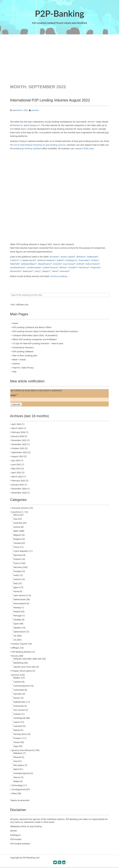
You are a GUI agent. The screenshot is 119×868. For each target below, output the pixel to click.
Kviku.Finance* (93, 264)
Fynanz (17, 698)
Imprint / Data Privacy (23, 368)
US (15, 640)
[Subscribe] (16, 404)
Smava (17, 742)
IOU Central (19, 710)
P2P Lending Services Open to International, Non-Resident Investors (45, 331)
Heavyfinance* (45, 264)
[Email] (60, 400)
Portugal (18, 616)
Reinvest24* (16, 271)
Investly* (58, 264)
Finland (17, 559)
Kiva (15, 761)
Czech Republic (21, 551)
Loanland (18, 726)
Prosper (17, 738)
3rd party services (20, 508)
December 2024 (19, 489)
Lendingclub (19, 718)
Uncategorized (18, 789)
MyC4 (16, 769)
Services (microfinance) (23, 750)
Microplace (19, 765)
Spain (16, 624)
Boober (17, 678)
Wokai (16, 781)
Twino (54, 271)
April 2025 (16, 472)
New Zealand (20, 603)
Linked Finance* (51, 267)
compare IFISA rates (84, 148)
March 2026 (17, 428)
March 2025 (17, 477)
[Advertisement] (60, 59)
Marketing (18, 663)
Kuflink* (80, 264)
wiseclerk (35, 110)
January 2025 (18, 485)
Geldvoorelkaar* (29, 264)
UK (15, 636)
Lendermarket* (34, 267)
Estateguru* (34, 125)
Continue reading (60, 276)
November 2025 (19, 444)
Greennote (19, 706)
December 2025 (19, 440)
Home (15, 323)
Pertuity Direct (20, 734)
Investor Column (19, 644)
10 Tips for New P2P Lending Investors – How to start (38, 343)
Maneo (17, 730)
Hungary (18, 571)
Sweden (17, 628)
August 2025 (17, 456)
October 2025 (18, 448)
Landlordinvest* (18, 267)
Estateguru (16, 835)
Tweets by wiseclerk (20, 800)
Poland (17, 611)
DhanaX (17, 757)
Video (14, 793)
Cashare (17, 682)
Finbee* (95, 260)
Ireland (17, 579)
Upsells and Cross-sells (25, 667)
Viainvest (64, 271)
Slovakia (17, 620)
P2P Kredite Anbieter (20, 844)
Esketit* (61, 260)
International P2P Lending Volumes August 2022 (50, 100)
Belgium (17, 535)
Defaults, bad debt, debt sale (27, 659)
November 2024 (19, 493)
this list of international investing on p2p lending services (38, 145)
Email (14, 395)
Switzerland (19, 632)
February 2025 (18, 481)
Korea (16, 591)
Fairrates (18, 694)
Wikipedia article (18, 826)
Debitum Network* (47, 260)
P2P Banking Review (21, 652)
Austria (17, 527)
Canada (17, 543)
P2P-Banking (59, 13)
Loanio (17, 722)
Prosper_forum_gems (22, 671)
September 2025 (19, 452)
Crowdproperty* (28, 260)
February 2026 (18, 432)
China (16, 547)
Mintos (14, 831)
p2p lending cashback (31, 148)
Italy (16, 583)
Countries (16, 512)
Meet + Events (19, 360)
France (17, 563)
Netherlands (19, 599)
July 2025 (16, 460)
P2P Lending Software (23, 351)
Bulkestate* (93, 257)
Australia (18, 523)
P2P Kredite (16, 839)
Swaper (46, 271)
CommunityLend (21, 686)
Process (15, 656)
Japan (16, 587)
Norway (17, 607)
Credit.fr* (15, 260)
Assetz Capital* (68, 257)
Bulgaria (18, 539)
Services (15, 675)
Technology (17, 785)
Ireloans (17, 714)
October (72, 267)
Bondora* (81, 257)
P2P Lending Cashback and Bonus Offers (32, 327)
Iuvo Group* (69, 264)
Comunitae (19, 690)
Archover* (55, 257)
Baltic (16, 531)
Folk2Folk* (15, 264)
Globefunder (20, 702)
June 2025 (16, 464)
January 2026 (18, 436)
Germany (18, 567)
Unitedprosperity (22, 773)
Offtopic (15, 648)
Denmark (18, 555)
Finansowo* (84, 260)
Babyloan (18, 753)
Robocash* (28, 271)
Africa (16, 515)
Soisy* (38, 271)
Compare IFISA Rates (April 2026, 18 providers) (35, 335)
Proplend (95, 267)
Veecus (17, 777)
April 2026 (16, 424)
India (16, 575)
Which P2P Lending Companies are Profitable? (35, 339)
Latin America (20, 595)
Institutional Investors (23, 347)
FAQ (14, 372)
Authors (16, 364)
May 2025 (16, 468)
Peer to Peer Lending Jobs (25, 356)
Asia (15, 519)
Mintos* (92, 122)
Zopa (16, 746)
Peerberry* (18, 125)
